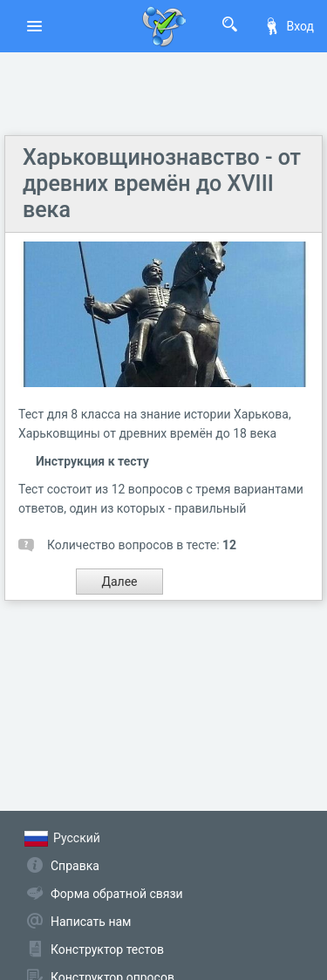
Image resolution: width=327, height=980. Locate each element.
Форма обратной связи (117, 894)
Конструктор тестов (107, 949)
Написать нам (91, 922)
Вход (289, 26)
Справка (75, 866)
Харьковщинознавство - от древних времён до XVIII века (162, 184)
